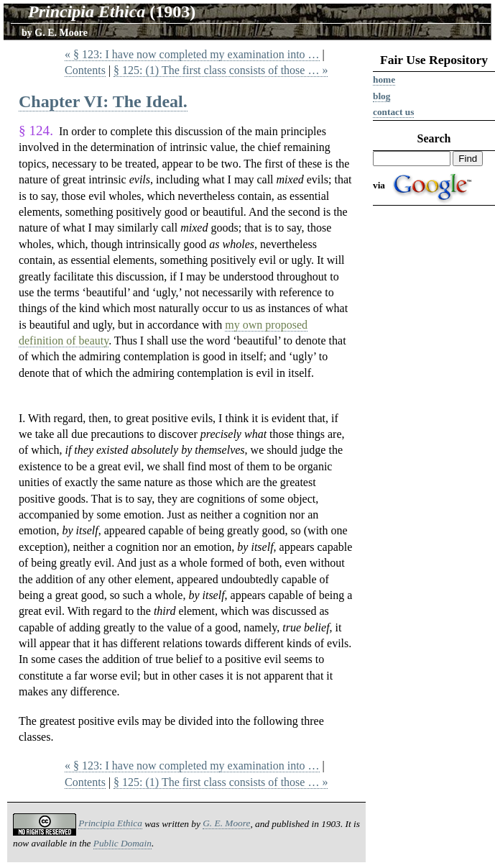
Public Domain (122, 843)
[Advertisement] (434, 433)
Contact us (393, 112)
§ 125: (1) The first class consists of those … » (221, 70)
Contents (85, 70)
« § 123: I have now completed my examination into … (192, 54)
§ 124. (36, 131)
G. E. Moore (61, 33)
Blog (381, 96)
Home (384, 79)
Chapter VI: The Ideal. (103, 101)
